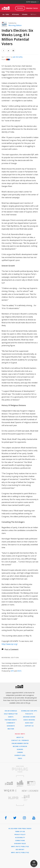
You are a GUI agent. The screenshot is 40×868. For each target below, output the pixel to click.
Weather (11, 729)
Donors (20, 749)
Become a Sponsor (20, 746)
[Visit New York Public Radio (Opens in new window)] (20, 769)
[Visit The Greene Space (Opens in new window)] (30, 798)
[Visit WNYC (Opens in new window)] (9, 783)
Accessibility (20, 838)
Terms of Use (20, 832)
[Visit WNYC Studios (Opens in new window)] (31, 783)
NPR (12, 671)
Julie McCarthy (18, 57)
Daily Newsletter (11, 714)
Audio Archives (29, 720)
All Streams (16, 14)
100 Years (33, 14)
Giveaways (11, 726)
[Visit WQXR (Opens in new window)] (10, 791)
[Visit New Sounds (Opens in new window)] (30, 791)
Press (20, 758)
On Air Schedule (11, 711)
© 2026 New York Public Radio (20, 829)
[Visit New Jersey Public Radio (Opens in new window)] (10, 798)
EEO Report (20, 850)
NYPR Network (32, 2)
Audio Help (29, 723)
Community (11, 723)
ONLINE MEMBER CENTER (20, 743)
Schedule (25, 14)
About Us (20, 737)
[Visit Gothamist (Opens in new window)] (20, 783)
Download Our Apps (29, 711)
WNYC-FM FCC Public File (20, 847)
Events (11, 717)
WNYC (19, 671)
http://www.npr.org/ (10, 644)
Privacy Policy (20, 835)
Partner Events (11, 720)
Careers (20, 752)
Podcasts (29, 714)
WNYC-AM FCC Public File (20, 853)
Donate (20, 8)
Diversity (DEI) (20, 755)
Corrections (20, 841)
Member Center (32, 8)
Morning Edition (15, 25)
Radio (7, 14)
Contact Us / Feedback (20, 740)
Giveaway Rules (20, 844)
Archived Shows (29, 717)
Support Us (29, 726)
